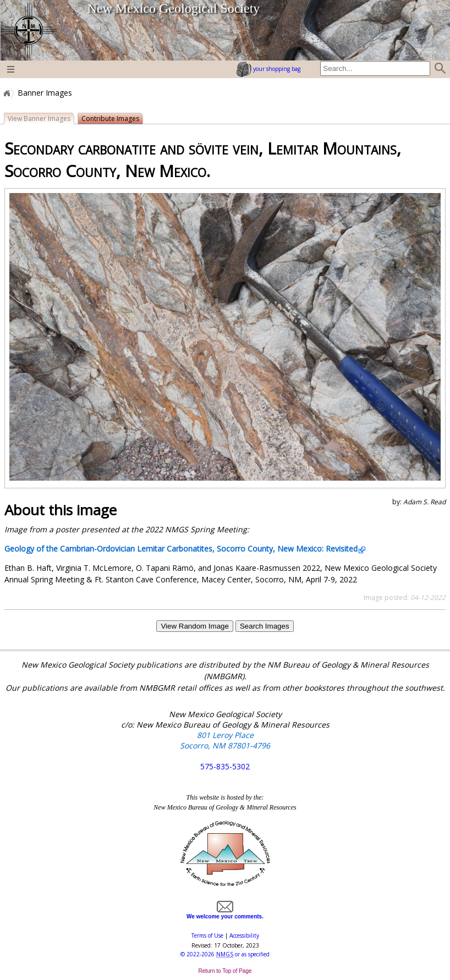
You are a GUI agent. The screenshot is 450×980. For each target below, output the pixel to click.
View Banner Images (39, 119)
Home (6, 93)
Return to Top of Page (225, 971)
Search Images (265, 626)
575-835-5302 (225, 766)
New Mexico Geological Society (173, 8)
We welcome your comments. (225, 913)
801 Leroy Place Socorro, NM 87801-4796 (225, 740)
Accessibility (244, 935)
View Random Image (194, 626)
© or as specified (225, 954)
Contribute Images (110, 119)
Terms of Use (207, 935)
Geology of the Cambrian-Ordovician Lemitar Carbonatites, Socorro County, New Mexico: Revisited (181, 549)
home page (28, 30)
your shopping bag (268, 69)
